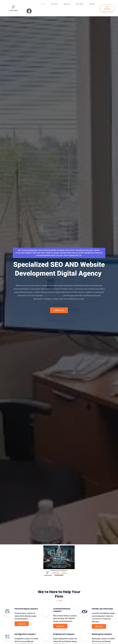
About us (67, 4)
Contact (92, 4)
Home (43, 4)
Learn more (22, 624)
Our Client (80, 4)
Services (55, 4)
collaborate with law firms (53, 296)
